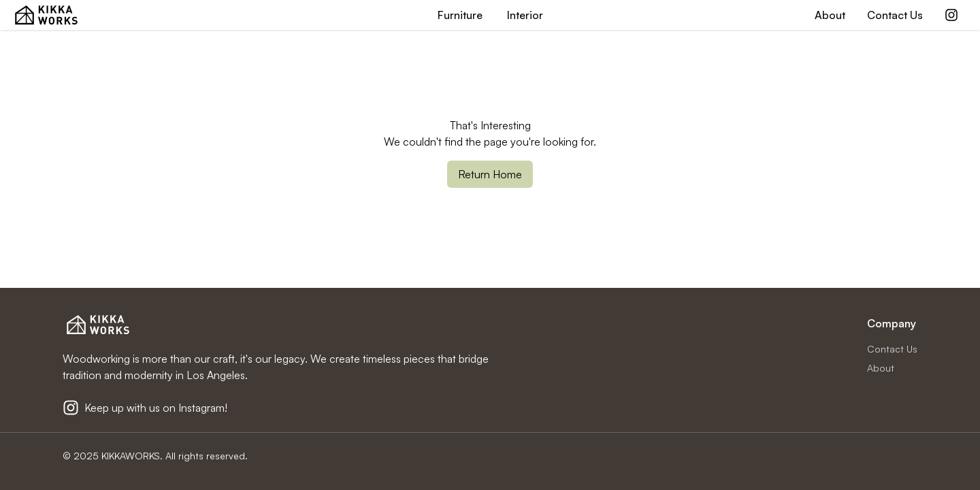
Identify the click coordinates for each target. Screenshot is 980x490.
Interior (525, 15)
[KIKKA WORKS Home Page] (46, 15)
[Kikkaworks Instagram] (951, 15)
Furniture (460, 15)
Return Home (490, 174)
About (830, 15)
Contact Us (895, 15)
